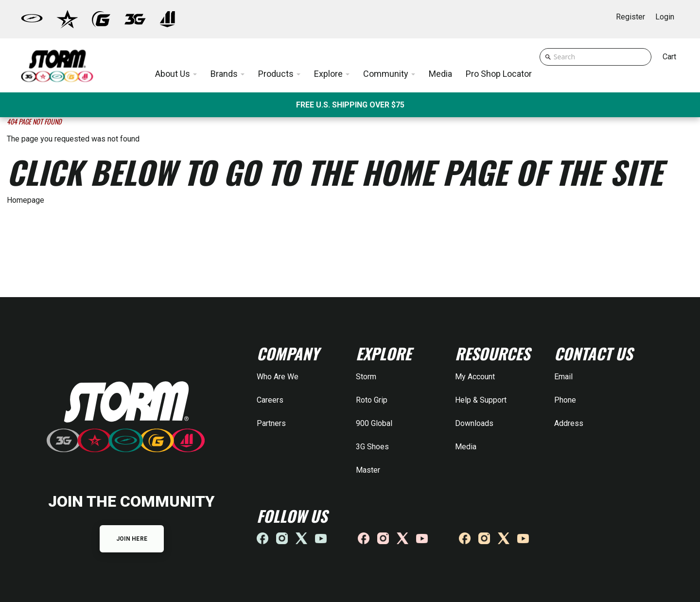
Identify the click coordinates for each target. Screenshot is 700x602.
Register (630, 17)
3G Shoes (372, 447)
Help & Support (481, 400)
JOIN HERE (132, 539)
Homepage (26, 200)
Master (368, 470)
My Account (475, 377)
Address (569, 423)
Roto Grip (372, 400)
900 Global (374, 423)
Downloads (474, 423)
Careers (270, 400)
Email (563, 377)
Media (466, 447)
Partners (271, 423)
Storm (366, 377)
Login (665, 17)
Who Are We (278, 377)
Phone (565, 400)
